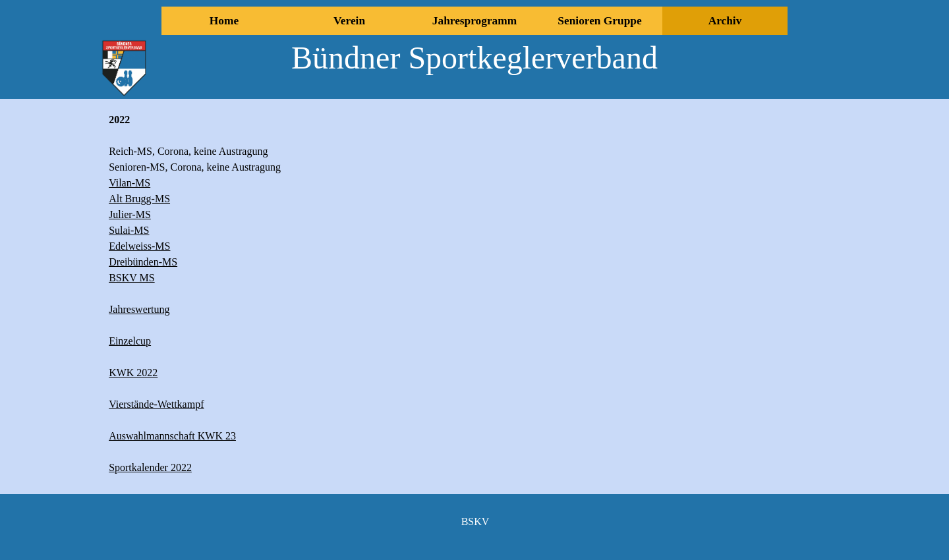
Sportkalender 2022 (150, 467)
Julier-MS (130, 214)
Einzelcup (130, 341)
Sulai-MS (129, 230)
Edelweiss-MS (139, 246)
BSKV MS (132, 278)
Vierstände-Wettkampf (156, 404)
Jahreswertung (139, 309)
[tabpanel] (285, 294)
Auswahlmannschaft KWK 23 (172, 436)
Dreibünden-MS (143, 262)
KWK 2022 (133, 373)
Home (224, 21)
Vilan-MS (129, 183)
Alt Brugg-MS (139, 199)
